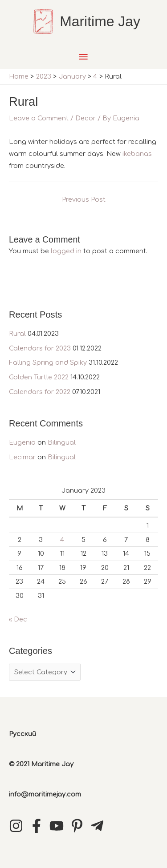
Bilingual (62, 442)
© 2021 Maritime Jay (41, 764)
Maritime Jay (100, 21)
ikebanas (137, 154)
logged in (66, 251)
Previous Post (84, 199)
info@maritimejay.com (45, 794)
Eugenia (22, 442)
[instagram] (18, 826)
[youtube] (59, 826)
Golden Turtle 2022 (39, 377)
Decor (86, 118)
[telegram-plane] (99, 826)
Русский (22, 734)
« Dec (18, 619)
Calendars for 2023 (40, 348)
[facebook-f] (39, 826)
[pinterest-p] (79, 826)
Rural (17, 334)
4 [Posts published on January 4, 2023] (62, 540)
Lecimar (22, 457)
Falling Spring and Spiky (48, 362)
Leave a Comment (39, 118)
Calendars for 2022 (40, 392)
